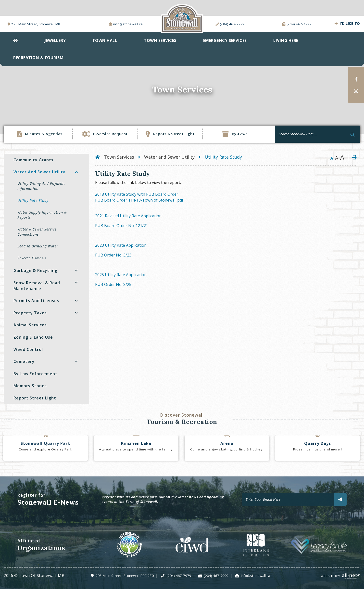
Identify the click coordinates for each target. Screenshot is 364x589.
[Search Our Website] (318, 134)
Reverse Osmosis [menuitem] (32, 258)
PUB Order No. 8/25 (113, 284)
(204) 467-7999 (216, 576)
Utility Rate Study (223, 157)
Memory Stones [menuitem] (30, 386)
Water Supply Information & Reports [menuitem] (42, 215)
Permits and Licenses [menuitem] (36, 301)
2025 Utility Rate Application (121, 275)
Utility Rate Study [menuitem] (33, 200)
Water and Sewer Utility (169, 157)
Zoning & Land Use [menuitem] (33, 337)
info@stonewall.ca (256, 576)
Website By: (340, 576)
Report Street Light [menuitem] (35, 398)
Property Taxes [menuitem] (30, 313)
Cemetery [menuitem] (24, 361)
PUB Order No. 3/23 (113, 255)
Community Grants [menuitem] (33, 160)
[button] (76, 172)
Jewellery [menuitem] (55, 40)
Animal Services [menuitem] (30, 325)
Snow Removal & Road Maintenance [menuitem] (37, 286)
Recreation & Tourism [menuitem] (38, 58)
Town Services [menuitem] (160, 40)
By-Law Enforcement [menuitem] (35, 374)
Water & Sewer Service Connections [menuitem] (37, 232)
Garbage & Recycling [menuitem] (35, 270)
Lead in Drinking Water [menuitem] (38, 246)
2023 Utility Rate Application (121, 245)
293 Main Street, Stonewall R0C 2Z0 (125, 576)
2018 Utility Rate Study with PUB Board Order (137, 194)
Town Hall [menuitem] (105, 40)
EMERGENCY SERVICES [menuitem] (225, 40)
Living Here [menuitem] (286, 40)
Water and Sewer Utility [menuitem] (39, 172)
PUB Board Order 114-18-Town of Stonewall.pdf (139, 200)
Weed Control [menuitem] (28, 349)
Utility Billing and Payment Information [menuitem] (41, 186)
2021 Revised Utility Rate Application (128, 216)
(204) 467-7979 (179, 576)
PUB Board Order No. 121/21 (122, 226)
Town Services (119, 157)
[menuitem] (16, 40)
